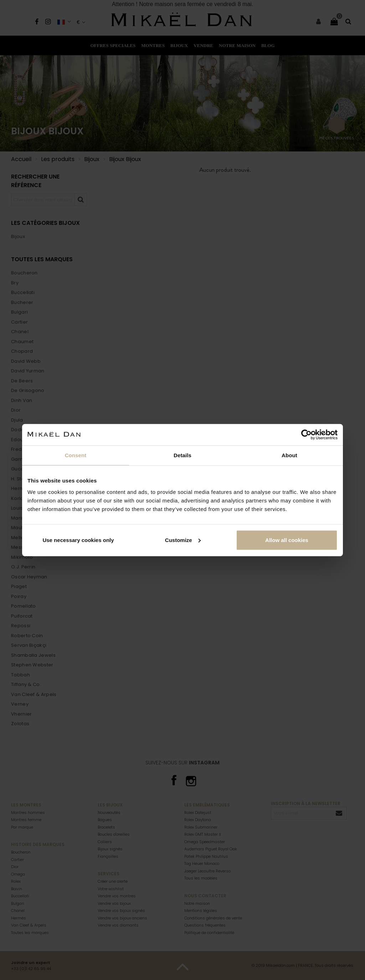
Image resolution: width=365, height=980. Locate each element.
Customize (183, 540)
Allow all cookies (287, 540)
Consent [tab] (76, 455)
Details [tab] (182, 455)
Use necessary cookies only (78, 540)
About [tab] (289, 455)
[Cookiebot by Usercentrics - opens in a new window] (306, 435)
